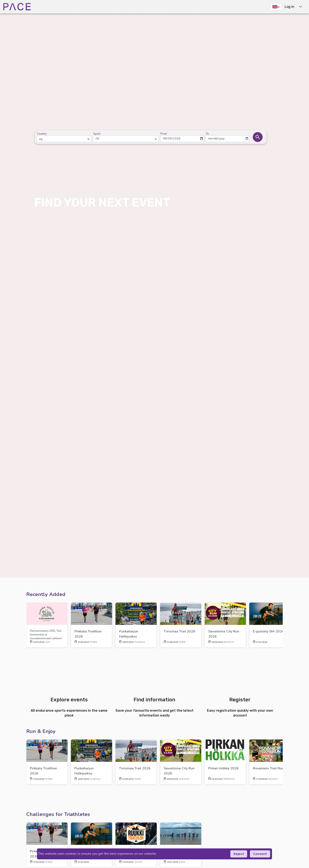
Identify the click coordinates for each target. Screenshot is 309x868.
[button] (276, 7)
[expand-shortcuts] (300, 7)
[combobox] (64, 137)
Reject (239, 854)
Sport (97, 134)
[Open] (88, 139)
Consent (260, 854)
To (207, 134)
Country (42, 134)
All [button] (97, 138)
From (164, 134)
